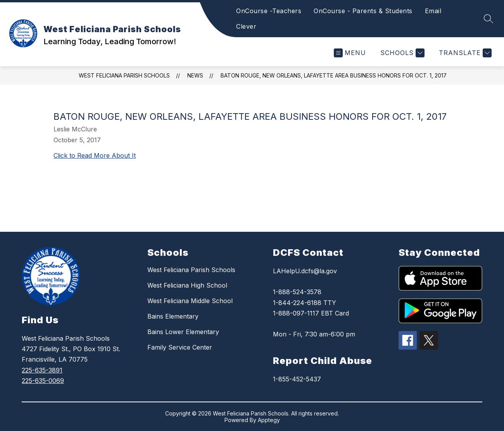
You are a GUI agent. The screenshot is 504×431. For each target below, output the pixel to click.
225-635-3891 (42, 370)
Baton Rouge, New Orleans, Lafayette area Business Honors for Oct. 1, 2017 (334, 75)
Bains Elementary (173, 316)
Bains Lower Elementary (183, 332)
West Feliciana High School (187, 285)
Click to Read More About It (95, 155)
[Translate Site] (464, 53)
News (195, 75)
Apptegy (269, 420)
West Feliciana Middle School (190, 301)
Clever (246, 26)
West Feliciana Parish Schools (124, 75)
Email (433, 11)
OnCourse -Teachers (269, 11)
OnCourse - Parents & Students (363, 11)
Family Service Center (180, 347)
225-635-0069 (43, 381)
